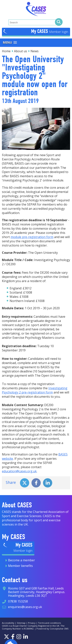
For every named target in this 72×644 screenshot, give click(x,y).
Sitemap (21, 623)
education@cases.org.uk (19, 471)
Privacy (32, 623)
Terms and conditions (49, 623)
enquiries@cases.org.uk (25, 607)
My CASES (40, 31)
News (35, 51)
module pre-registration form (32, 237)
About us (21, 51)
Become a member (22, 560)
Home (6, 51)
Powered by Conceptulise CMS (53, 629)
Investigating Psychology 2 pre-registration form (35, 390)
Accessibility (8, 623)
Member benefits (20, 566)
